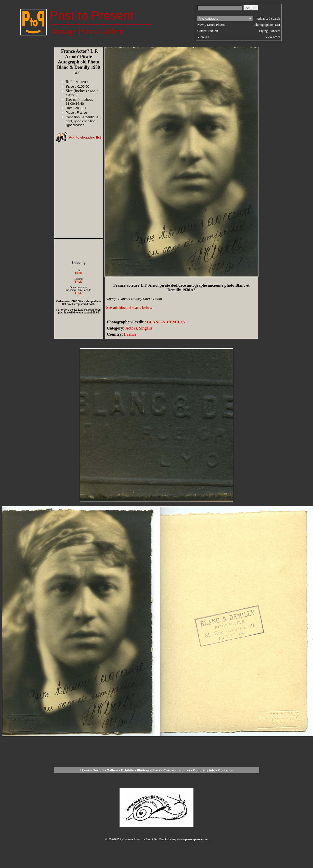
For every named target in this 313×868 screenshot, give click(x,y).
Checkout (171, 770)
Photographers (149, 770)
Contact (224, 770)
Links (186, 770)
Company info (205, 770)
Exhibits (127, 770)
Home (85, 770)
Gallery (112, 770)
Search (98, 770)
